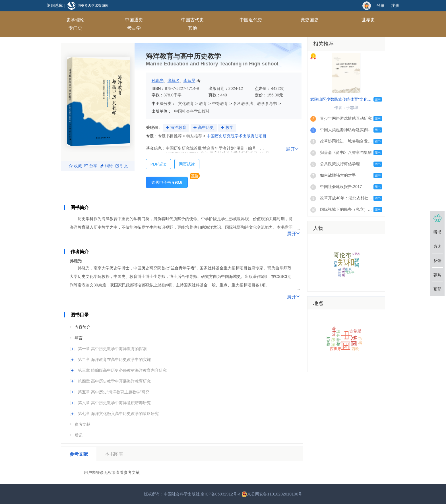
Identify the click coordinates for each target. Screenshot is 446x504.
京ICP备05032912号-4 (220, 494)
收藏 (75, 166)
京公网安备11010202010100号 (272, 494)
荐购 (195, 176)
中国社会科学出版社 (192, 111)
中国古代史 (193, 20)
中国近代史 (251, 20)
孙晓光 (158, 80)
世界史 (368, 20)
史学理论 (75, 20)
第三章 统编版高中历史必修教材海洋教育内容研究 (122, 370)
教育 (203, 104)
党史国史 (309, 20)
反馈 (437, 261)
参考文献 (82, 424)
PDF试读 (158, 164)
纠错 (106, 166)
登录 (381, 5)
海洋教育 (178, 127)
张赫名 (174, 80)
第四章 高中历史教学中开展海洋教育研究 (114, 381)
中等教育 (220, 104)
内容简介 (82, 327)
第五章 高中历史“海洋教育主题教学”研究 (114, 392)
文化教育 (186, 104)
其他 (193, 28)
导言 (79, 338)
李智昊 (189, 80)
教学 (230, 127)
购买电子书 (167, 182)
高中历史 (206, 127)
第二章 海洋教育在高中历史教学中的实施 (114, 360)
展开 (292, 149)
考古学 (134, 28)
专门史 (75, 28)
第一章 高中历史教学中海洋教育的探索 (112, 349)
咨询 (437, 246)
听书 (437, 232)
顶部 (437, 289)
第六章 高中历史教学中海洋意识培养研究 (114, 403)
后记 (79, 435)
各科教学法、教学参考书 (255, 104)
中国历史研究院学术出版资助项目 (237, 136)
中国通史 (134, 20)
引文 (122, 166)
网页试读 (187, 164)
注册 (395, 5)
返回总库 (55, 5)
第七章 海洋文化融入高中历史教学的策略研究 (118, 414)
